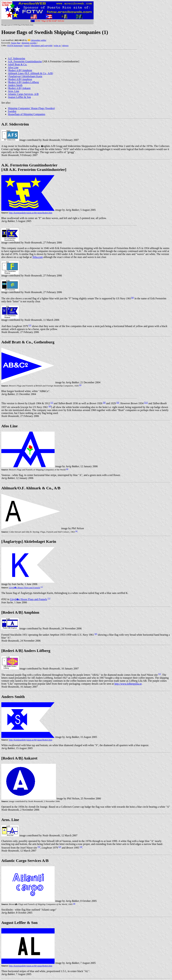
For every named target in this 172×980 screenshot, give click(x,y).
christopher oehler (38, 40)
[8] (133, 298)
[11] (146, 403)
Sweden (12, 111)
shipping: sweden (29, 43)
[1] (52, 403)
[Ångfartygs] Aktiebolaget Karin (25, 76)
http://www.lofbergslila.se (128, 684)
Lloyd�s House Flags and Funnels (25, 588)
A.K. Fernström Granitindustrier (25, 61)
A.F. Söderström (17, 58)
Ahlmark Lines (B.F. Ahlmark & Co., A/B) (30, 73)
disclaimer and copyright (42, 45)
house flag (16, 43)
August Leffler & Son (19, 97)
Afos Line (13, 67)
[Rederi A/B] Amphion (20, 70)
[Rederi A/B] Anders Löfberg (23, 82)
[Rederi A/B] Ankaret (19, 88)
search (27, 45)
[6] (76, 531)
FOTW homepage (15, 45)
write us (57, 45)
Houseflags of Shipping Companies (27, 114)
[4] (67, 469)
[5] (160, 674)
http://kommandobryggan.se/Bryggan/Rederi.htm (31, 213)
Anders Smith (15, 85)
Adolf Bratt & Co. (17, 64)
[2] (30, 325)
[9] (80, 385)
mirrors (65, 45)
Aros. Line (13, 91)
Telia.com (38, 257)
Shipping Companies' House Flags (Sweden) (31, 108)
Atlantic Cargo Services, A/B (23, 94)
